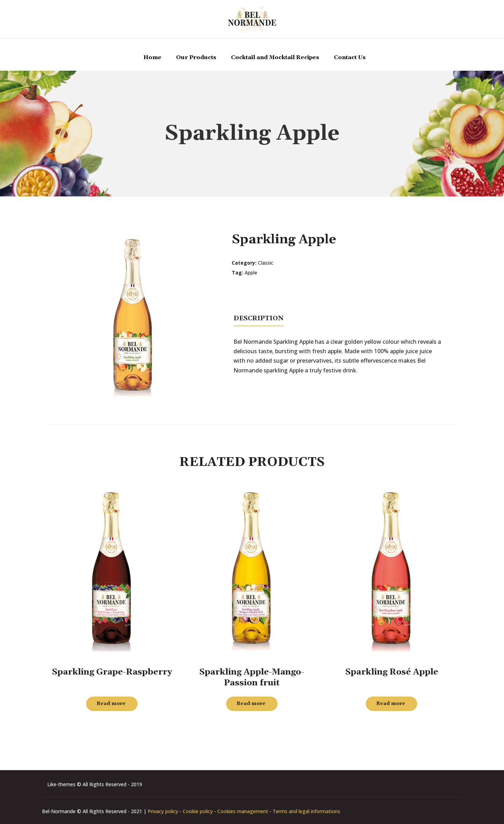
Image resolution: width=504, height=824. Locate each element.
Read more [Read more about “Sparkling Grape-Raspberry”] (111, 704)
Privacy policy (163, 811)
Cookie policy (198, 811)
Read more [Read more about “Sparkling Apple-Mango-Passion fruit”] (251, 704)
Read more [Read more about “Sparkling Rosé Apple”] (391, 704)
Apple (251, 273)
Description (258, 318)
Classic (266, 263)
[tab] (258, 318)
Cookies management (243, 811)
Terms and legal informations (306, 811)
